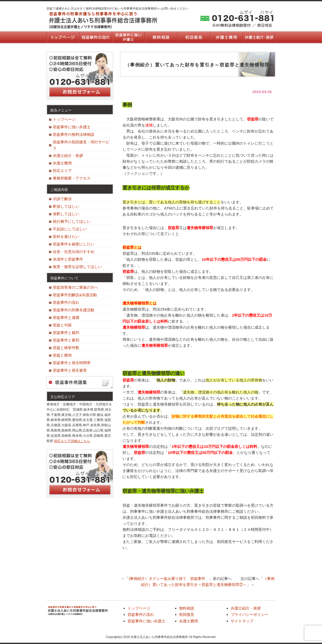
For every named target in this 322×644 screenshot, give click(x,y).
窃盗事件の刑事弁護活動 (74, 310)
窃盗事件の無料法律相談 (74, 134)
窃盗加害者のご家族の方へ (75, 287)
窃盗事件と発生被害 (70, 370)
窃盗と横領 (62, 355)
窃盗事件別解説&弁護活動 (75, 295)
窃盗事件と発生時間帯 (72, 363)
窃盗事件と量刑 (66, 340)
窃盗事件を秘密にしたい (74, 244)
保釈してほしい (66, 214)
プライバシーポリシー (250, 614)
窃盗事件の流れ (96, 37)
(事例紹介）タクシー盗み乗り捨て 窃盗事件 (169, 578)
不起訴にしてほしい (70, 229)
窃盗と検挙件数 (66, 348)
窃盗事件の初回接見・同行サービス (81, 145)
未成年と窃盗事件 (68, 259)
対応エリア (62, 171)
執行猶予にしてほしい (72, 221)
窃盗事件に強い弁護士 (128, 37)
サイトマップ (242, 621)
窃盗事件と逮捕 (66, 317)
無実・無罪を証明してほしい (77, 267)
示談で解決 (62, 199)
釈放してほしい (66, 206)
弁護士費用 (226, 37)
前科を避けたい (66, 237)
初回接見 (194, 37)
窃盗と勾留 (62, 325)
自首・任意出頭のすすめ (74, 252)
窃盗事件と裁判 (66, 333)
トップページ (63, 37)
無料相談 (161, 37)
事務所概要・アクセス (72, 178)
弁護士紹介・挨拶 (259, 37)
